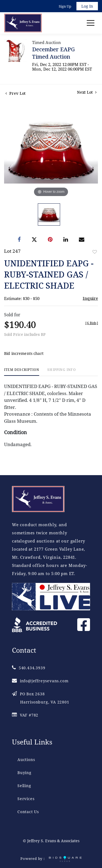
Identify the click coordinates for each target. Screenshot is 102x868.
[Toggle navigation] (91, 23)
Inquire (90, 298)
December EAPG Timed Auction (53, 53)
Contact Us (28, 812)
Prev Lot (16, 93)
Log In (87, 6)
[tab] (22, 372)
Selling (24, 786)
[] (92, 323)
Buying (24, 773)
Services (26, 799)
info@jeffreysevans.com (40, 681)
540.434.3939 (29, 668)
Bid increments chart (24, 353)
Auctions (26, 760)
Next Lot (87, 92)
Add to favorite (95, 252)
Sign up (65, 6)
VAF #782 (25, 715)
